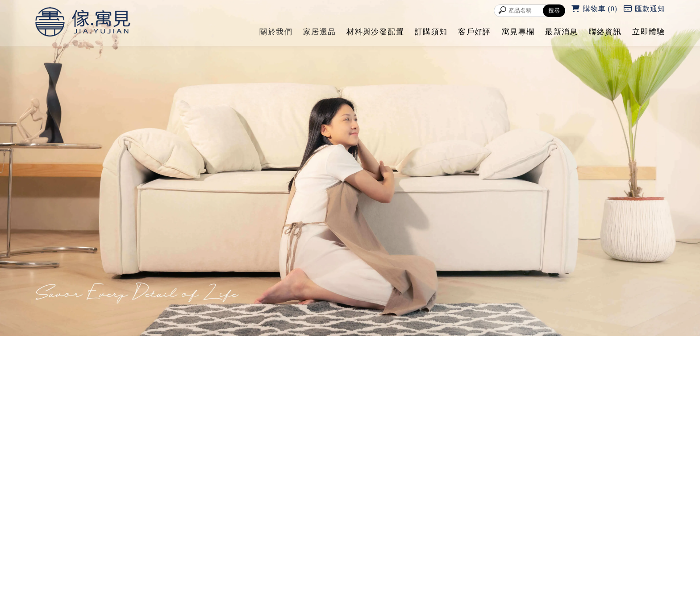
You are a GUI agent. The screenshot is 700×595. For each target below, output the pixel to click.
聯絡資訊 (605, 32)
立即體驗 (648, 32)
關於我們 (276, 32)
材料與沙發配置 (375, 32)
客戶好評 (474, 32)
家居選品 (319, 32)
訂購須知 (431, 32)
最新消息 (561, 32)
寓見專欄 (518, 32)
